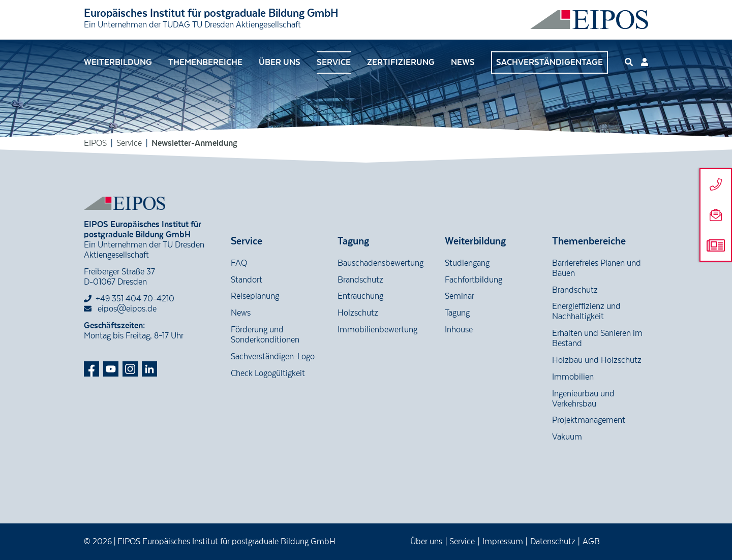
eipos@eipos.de (120, 309)
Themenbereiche (205, 63)
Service (334, 63)
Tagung (457, 313)
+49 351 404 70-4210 (135, 299)
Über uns (280, 63)
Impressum (503, 542)
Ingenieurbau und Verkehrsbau (583, 399)
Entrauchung (360, 296)
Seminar (460, 296)
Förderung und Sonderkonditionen (265, 335)
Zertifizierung (401, 63)
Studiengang (467, 263)
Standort (247, 280)
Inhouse (459, 330)
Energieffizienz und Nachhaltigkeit (586, 312)
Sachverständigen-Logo (273, 357)
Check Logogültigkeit (268, 374)
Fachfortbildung (474, 280)
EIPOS (95, 143)
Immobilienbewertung (377, 330)
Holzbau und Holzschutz (597, 360)
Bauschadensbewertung (380, 263)
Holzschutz (358, 313)
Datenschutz (553, 542)
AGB (591, 542)
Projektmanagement (589, 420)
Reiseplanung (255, 296)
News (463, 63)
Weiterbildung (118, 63)
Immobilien (573, 377)
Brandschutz (360, 280)
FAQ (239, 263)
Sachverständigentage (550, 63)
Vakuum (567, 437)
